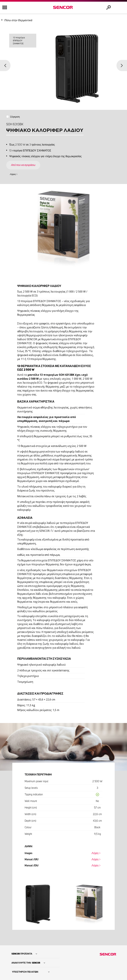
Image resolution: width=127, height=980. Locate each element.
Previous (5, 66)
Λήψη (95, 853)
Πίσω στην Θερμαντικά (18, 20)
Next (122, 66)
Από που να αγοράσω (23, 165)
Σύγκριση (15, 117)
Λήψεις (13, 174)
